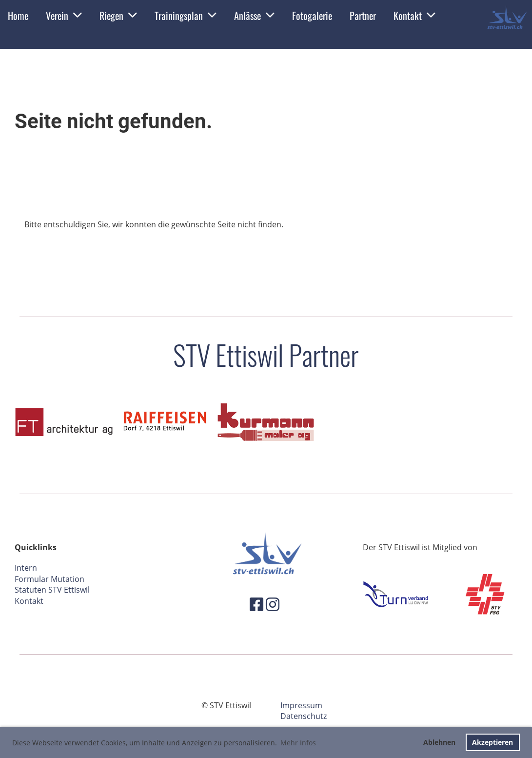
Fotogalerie (312, 16)
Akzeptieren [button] (493, 742)
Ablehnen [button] (439, 742)
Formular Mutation (49, 579)
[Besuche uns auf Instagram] (273, 604)
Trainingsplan (186, 16)
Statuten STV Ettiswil (52, 590)
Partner (363, 16)
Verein (64, 16)
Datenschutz (304, 716)
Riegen (118, 16)
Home (18, 16)
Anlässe (254, 16)
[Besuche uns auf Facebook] (256, 604)
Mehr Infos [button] (298, 743)
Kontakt (414, 16)
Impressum (301, 705)
